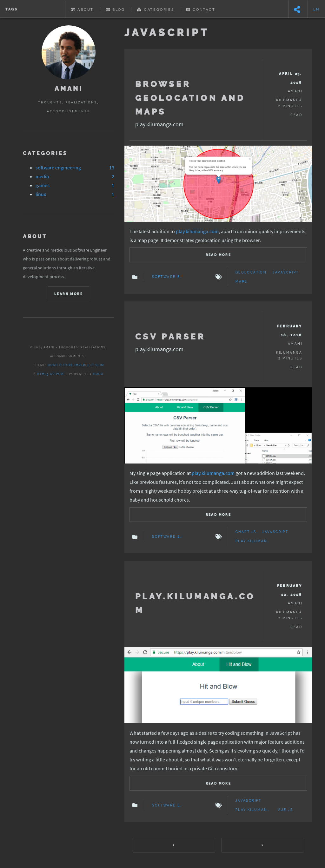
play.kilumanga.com (197, 231)
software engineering (58, 168)
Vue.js (285, 810)
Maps (242, 282)
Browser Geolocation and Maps (190, 98)
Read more (219, 255)
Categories (156, 10)
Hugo (98, 374)
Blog (115, 10)
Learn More (69, 294)
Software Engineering (167, 277)
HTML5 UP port (51, 374)
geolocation (251, 273)
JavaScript (286, 273)
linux (41, 194)
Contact (201, 10)
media (42, 176)
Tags (12, 9)
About (82, 10)
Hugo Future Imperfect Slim (76, 365)
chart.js (246, 532)
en (317, 9)
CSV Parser (170, 336)
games (43, 185)
